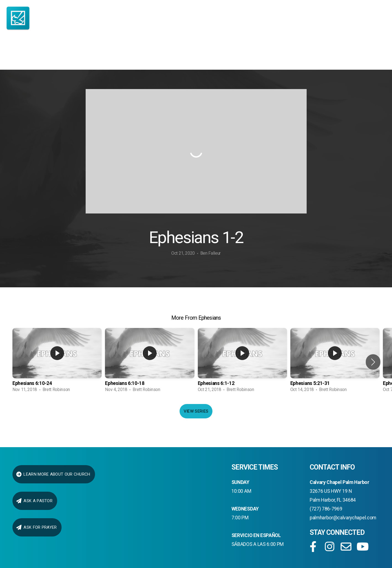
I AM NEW (65, 54)
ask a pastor (34, 501)
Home (24, 54)
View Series (196, 411)
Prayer (348, 54)
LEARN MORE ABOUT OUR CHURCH (53, 474)
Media (270, 54)
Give (307, 54)
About (111, 54)
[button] (373, 362)
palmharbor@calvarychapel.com (343, 518)
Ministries (164, 54)
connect (222, 54)
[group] (57, 362)
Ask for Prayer (36, 527)
